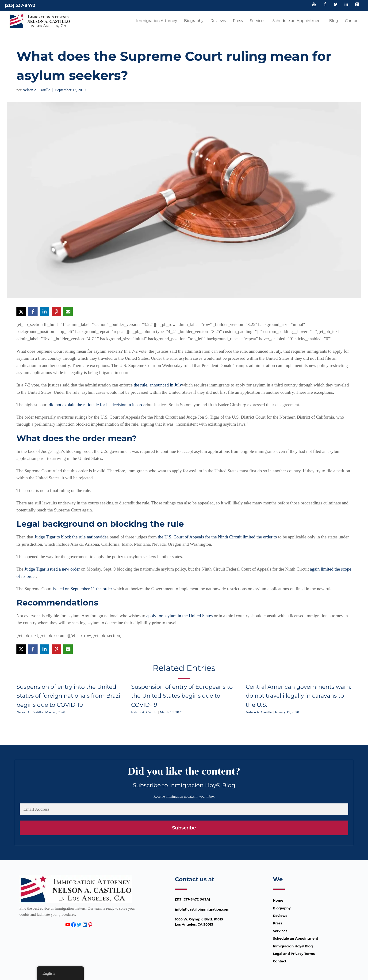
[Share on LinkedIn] (45, 312)
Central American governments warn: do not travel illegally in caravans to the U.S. (298, 696)
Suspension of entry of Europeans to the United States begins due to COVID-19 (182, 696)
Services (258, 21)
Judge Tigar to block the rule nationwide (71, 537)
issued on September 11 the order (82, 589)
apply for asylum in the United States (180, 616)
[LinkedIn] (346, 5)
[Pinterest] (357, 5)
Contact (352, 21)
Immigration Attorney (157, 21)
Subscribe (184, 828)
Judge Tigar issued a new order (52, 569)
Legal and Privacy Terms (294, 954)
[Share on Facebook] (33, 312)
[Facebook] (325, 5)
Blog (334, 21)
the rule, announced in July (158, 385)
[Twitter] (336, 5)
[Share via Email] (68, 312)
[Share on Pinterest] (56, 312)
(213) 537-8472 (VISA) (193, 899)
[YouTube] (314, 5)
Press (238, 21)
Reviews (218, 21)
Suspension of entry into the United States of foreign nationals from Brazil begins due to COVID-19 (69, 696)
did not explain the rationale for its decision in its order (98, 405)
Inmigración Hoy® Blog (293, 946)
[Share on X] (21, 312)
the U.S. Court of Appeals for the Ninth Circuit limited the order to (218, 537)
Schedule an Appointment (297, 21)
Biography (194, 21)
